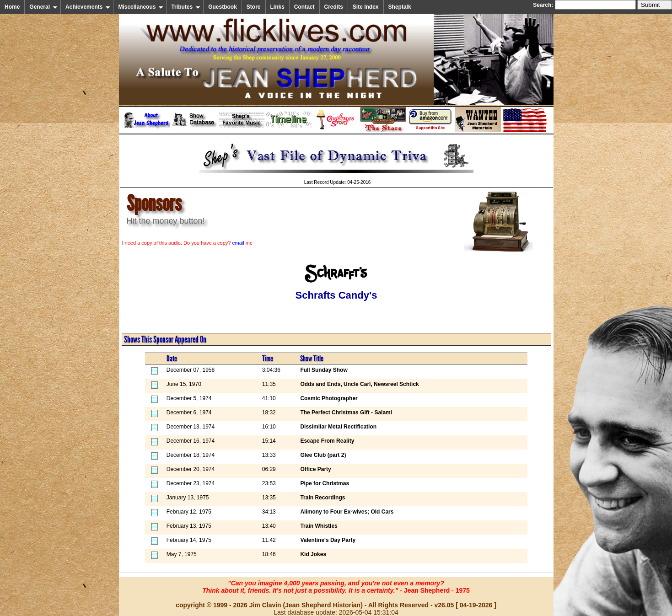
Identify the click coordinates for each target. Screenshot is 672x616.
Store (254, 7)
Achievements (88, 7)
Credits (334, 7)
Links (277, 7)
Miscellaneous (141, 7)
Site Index (366, 7)
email (238, 243)
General (43, 7)
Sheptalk (400, 7)
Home (12, 7)
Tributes (186, 7)
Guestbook (223, 7)
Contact (304, 7)
